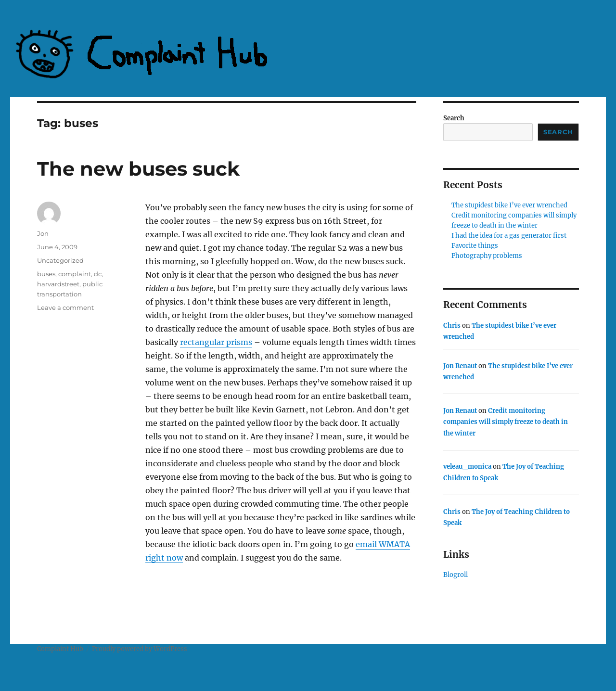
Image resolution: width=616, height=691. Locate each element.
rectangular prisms (216, 342)
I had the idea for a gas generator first (509, 236)
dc (98, 274)
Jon (43, 233)
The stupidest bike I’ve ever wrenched (509, 205)
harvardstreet (58, 284)
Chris (452, 326)
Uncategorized (60, 260)
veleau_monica (467, 467)
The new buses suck (138, 169)
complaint (75, 274)
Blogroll (456, 575)
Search (454, 118)
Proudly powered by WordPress (140, 649)
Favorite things (475, 246)
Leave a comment (65, 307)
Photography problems (487, 256)
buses (46, 274)
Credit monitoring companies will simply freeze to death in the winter (506, 422)
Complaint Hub (60, 649)
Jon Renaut (460, 366)
